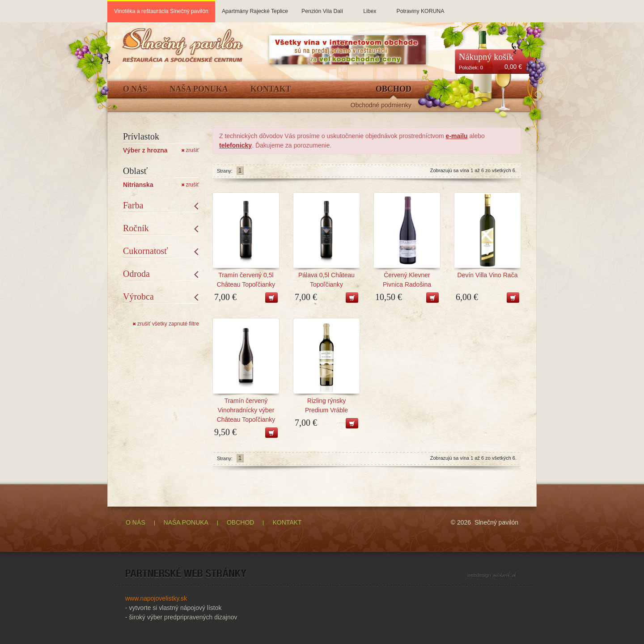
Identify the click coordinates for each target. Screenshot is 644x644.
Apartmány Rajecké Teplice (255, 7)
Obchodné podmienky (381, 105)
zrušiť (190, 150)
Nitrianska (138, 185)
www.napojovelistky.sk (156, 598)
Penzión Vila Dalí (322, 7)
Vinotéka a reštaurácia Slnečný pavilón (161, 11)
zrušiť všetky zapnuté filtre (166, 324)
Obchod (394, 89)
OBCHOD (240, 522)
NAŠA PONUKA (186, 522)
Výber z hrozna (145, 150)
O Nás (135, 89)
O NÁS (136, 522)
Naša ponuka (199, 89)
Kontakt (271, 89)
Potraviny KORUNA (420, 7)
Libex (370, 7)
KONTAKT (287, 522)
